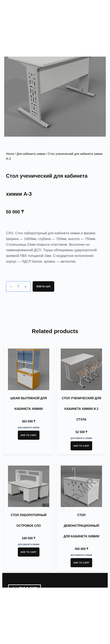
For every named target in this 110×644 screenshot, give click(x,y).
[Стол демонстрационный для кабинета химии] (81, 486)
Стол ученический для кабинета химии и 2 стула (81, 409)
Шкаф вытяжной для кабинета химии (29, 404)
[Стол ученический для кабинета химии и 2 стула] (81, 369)
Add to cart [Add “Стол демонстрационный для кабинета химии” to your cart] (81, 563)
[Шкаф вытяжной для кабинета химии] (29, 369)
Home (10, 154)
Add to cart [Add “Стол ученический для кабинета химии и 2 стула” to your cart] (81, 446)
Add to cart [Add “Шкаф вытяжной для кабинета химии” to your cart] (29, 435)
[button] (101, 12)
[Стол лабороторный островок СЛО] (29, 486)
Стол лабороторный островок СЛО (29, 520)
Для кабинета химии (31, 154)
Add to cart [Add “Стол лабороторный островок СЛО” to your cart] (29, 552)
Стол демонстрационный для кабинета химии (81, 526)
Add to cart (43, 286)
